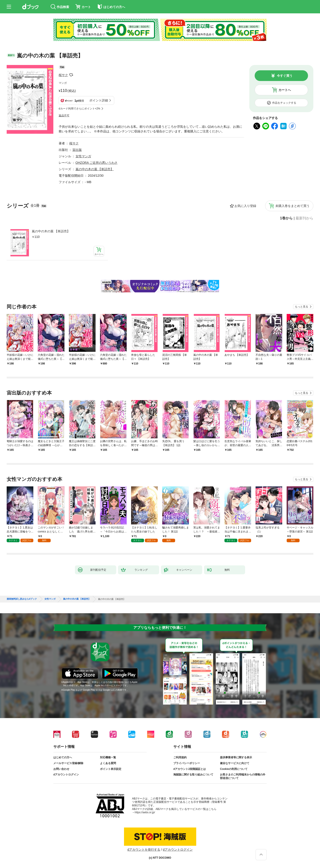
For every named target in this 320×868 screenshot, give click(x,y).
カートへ (285, 90)
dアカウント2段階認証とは (190, 769)
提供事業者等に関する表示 (236, 757)
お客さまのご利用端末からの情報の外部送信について (243, 776)
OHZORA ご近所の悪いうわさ (97, 163)
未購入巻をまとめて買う (292, 206)
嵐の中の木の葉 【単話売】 (51, 231)
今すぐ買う (285, 76)
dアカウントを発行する (144, 850)
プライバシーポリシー (187, 763)
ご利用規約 (180, 757)
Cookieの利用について (234, 769)
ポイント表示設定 (111, 769)
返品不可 (64, 115)
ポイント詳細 (99, 100)
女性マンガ (83, 156)
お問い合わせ (61, 769)
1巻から (286, 218)
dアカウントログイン (66, 775)
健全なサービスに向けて (235, 763)
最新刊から (304, 218)
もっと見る (302, 307)
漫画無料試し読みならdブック (22, 599)
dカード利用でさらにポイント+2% (79, 109)
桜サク (63, 75)
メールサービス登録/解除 (68, 763)
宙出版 (77, 150)
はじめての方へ (63, 757)
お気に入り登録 (245, 206)
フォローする (71, 75)
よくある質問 (108, 763)
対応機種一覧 (108, 757)
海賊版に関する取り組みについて (193, 775)
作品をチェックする (284, 103)
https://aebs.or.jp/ (145, 812)
